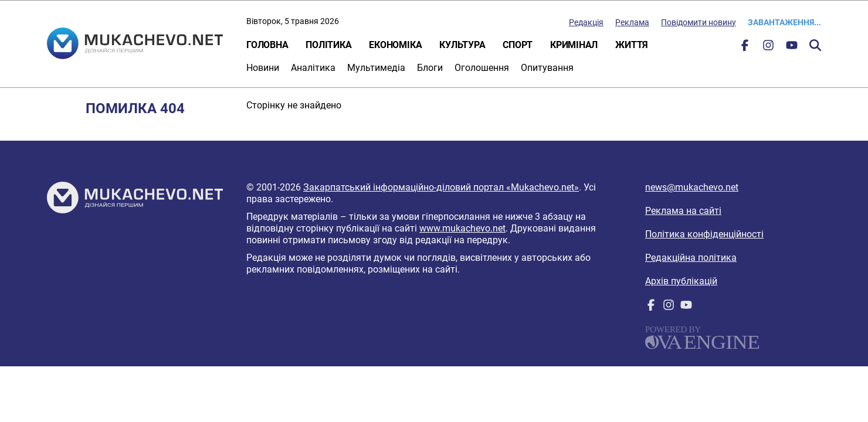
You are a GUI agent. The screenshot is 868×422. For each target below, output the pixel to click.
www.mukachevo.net (462, 228)
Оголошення (482, 68)
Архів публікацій (681, 281)
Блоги (430, 68)
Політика (328, 45)
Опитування (547, 68)
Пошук (815, 45)
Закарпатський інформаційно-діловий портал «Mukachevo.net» (441, 187)
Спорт (518, 45)
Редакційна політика (691, 258)
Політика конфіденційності (704, 234)
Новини (263, 68)
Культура (462, 45)
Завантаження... (784, 22)
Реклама (632, 22)
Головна (267, 45)
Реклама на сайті (683, 211)
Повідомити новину (699, 22)
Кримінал (574, 45)
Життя (632, 45)
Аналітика (313, 68)
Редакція (586, 22)
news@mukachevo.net (692, 187)
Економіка (395, 45)
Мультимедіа (376, 68)
